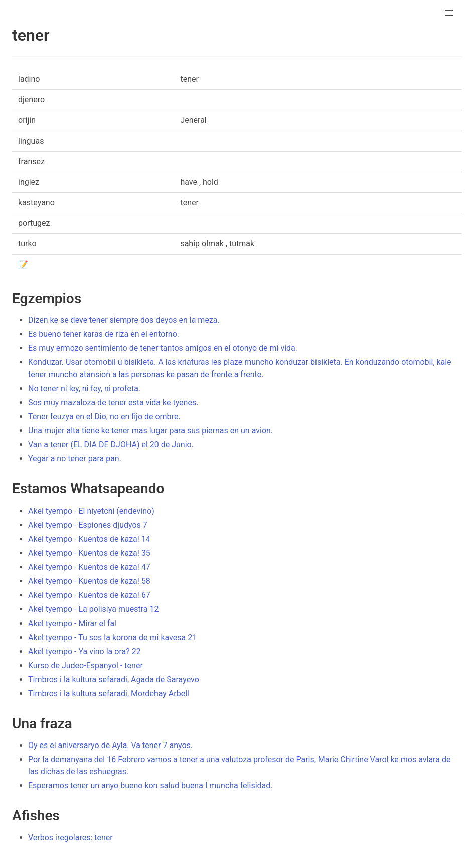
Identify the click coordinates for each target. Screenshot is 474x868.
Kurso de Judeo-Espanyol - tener (86, 665)
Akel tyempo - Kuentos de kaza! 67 (89, 595)
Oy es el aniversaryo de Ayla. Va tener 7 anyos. (110, 745)
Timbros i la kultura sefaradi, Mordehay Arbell (109, 694)
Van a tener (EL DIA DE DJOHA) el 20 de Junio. (111, 445)
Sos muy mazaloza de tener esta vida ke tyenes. (113, 402)
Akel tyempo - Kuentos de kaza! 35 (89, 553)
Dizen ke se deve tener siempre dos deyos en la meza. (124, 320)
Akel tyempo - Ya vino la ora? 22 (85, 651)
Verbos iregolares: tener (70, 838)
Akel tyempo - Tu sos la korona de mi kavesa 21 (112, 637)
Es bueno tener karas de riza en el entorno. (104, 334)
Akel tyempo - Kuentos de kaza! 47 (89, 567)
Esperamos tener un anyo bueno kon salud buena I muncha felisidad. (150, 785)
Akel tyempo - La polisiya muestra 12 (93, 609)
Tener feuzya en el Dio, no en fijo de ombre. (104, 416)
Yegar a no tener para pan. (75, 459)
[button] (449, 13)
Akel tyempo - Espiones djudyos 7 (88, 525)
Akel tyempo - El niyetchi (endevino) (91, 511)
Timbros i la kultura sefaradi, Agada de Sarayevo (114, 679)
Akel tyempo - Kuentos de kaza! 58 (89, 581)
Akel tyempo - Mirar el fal (72, 623)
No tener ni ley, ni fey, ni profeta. (84, 388)
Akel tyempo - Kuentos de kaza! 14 (89, 539)
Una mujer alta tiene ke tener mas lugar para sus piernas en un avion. (150, 430)
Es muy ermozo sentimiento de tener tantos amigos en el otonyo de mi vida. (163, 348)
